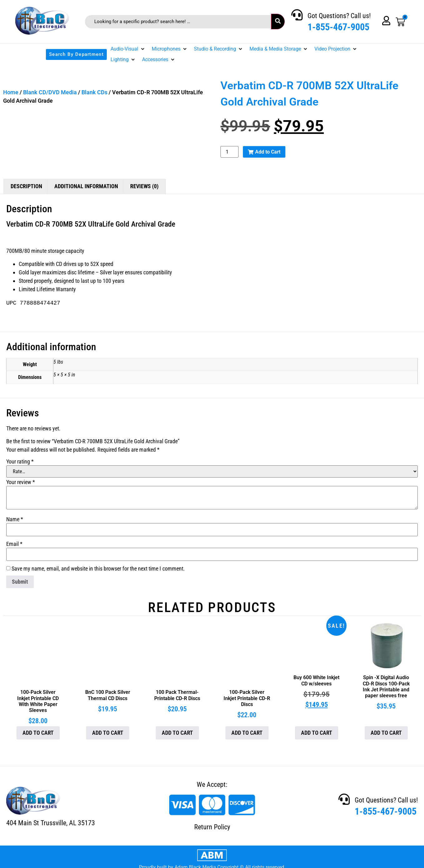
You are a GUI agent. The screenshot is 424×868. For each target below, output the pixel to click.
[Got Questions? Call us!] (297, 15)
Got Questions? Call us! (339, 16)
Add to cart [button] (38, 733)
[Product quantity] (229, 152)
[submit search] (278, 22)
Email (14, 544)
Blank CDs (94, 92)
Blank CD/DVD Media (50, 92)
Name (15, 519)
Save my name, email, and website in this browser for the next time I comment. (98, 569)
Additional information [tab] (86, 186)
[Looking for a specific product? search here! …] (178, 22)
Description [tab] (26, 186)
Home (11, 92)
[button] (128, 49)
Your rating (20, 462)
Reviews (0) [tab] (144, 186)
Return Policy (212, 827)
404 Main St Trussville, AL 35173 (51, 823)
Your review (21, 482)
